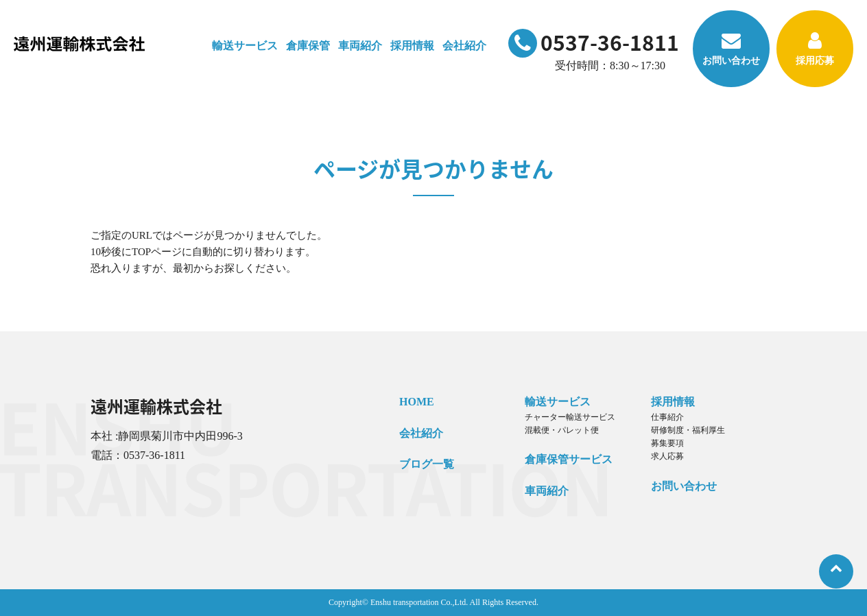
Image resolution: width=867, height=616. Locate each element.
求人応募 (667, 456)
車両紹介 (360, 46)
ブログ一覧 (427, 464)
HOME (417, 402)
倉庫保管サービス (569, 459)
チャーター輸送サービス (570, 417)
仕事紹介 (667, 417)
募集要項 (667, 443)
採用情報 (673, 402)
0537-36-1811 (594, 42)
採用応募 (815, 48)
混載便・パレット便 (562, 430)
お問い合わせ (731, 48)
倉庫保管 (308, 46)
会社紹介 (421, 433)
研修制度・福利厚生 (688, 430)
